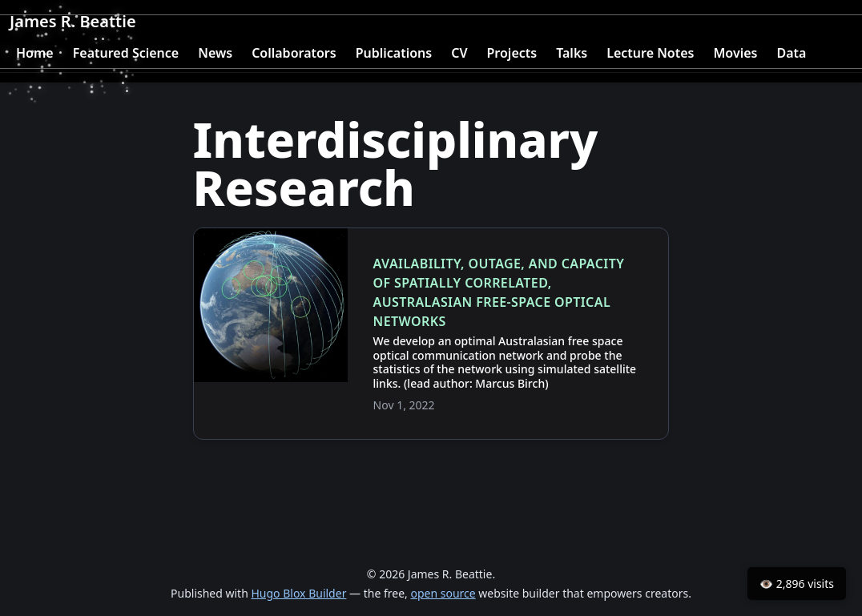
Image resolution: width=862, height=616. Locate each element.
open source (443, 593)
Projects (512, 53)
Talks (572, 53)
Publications (394, 53)
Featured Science (126, 53)
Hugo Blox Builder (298, 593)
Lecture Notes (650, 53)
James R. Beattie (73, 21)
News (215, 53)
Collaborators (294, 53)
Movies (735, 53)
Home (35, 53)
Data (791, 53)
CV (459, 53)
